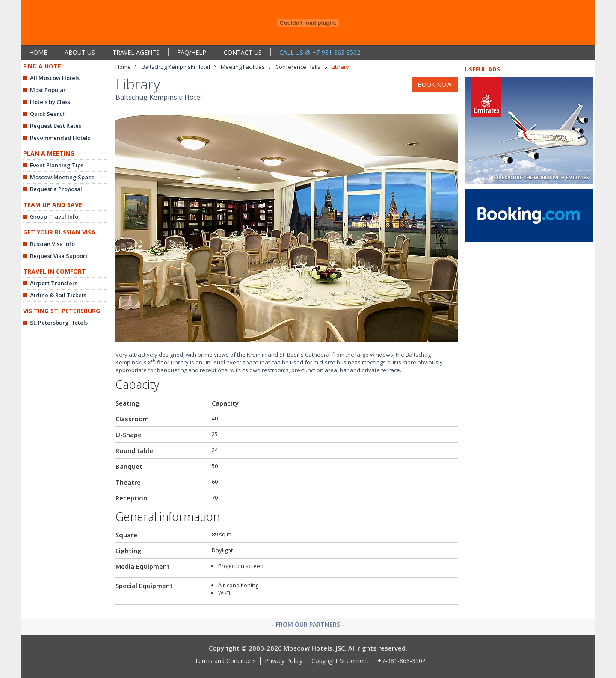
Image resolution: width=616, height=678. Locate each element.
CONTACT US (243, 52)
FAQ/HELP (192, 52)
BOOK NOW (435, 84)
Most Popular (48, 90)
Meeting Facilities (243, 67)
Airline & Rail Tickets (58, 295)
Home (123, 67)
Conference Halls (298, 67)
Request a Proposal (56, 189)
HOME (38, 52)
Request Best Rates (56, 126)
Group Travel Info (54, 216)
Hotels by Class (50, 102)
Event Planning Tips (57, 165)
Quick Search (48, 114)
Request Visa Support (59, 256)
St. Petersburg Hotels (59, 323)
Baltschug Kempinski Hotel (176, 67)
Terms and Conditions (225, 661)
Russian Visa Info (52, 244)
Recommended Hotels (60, 138)
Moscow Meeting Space (62, 177)
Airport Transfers (54, 283)
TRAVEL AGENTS (136, 52)
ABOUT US (80, 52)
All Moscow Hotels (55, 78)
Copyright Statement (340, 661)
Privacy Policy (284, 661)
